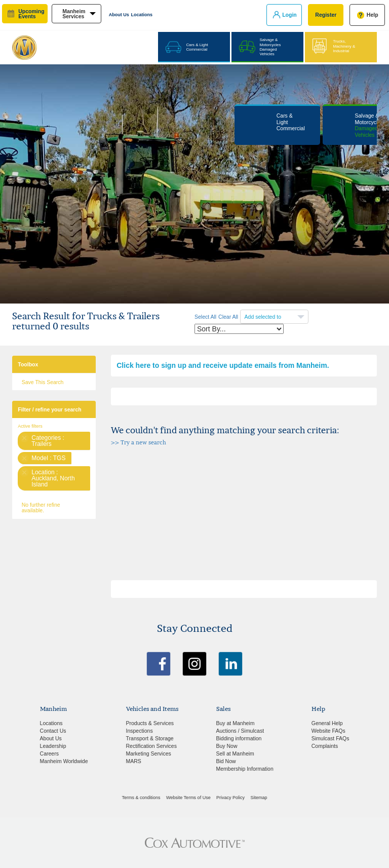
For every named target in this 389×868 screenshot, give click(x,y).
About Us (119, 15)
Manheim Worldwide (64, 761)
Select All (205, 317)
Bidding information (239, 738)
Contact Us (53, 731)
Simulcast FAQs (330, 738)
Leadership (53, 746)
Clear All (228, 317)
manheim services (74, 14)
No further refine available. (41, 507)
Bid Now (226, 761)
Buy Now (227, 746)
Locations (142, 15)
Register (326, 15)
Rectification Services (151, 746)
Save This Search (43, 382)
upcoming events (31, 14)
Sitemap (259, 798)
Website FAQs (328, 731)
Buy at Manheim (236, 723)
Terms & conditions (141, 798)
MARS (134, 761)
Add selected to (264, 317)
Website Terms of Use (188, 798)
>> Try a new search (139, 443)
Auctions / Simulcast (240, 731)
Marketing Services (149, 753)
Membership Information (245, 769)
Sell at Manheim (235, 753)
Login (289, 15)
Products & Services (150, 723)
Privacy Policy (230, 798)
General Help (327, 723)
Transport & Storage (150, 738)
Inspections (140, 731)
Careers (49, 753)
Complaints (325, 746)
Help (373, 15)
